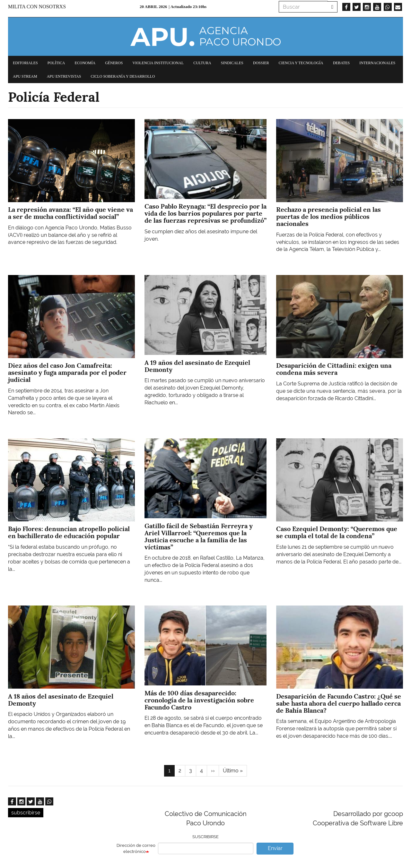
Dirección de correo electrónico (136, 848)
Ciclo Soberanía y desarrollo (123, 76)
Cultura (202, 63)
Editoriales (25, 63)
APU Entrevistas (64, 76)
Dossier (261, 63)
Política (56, 63)
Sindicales (232, 63)
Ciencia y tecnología (301, 63)
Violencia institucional (158, 63)
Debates (341, 63)
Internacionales (377, 63)
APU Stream (25, 76)
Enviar (275, 848)
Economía (85, 63)
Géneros (114, 63)
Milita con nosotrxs (37, 7)
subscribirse (26, 813)
